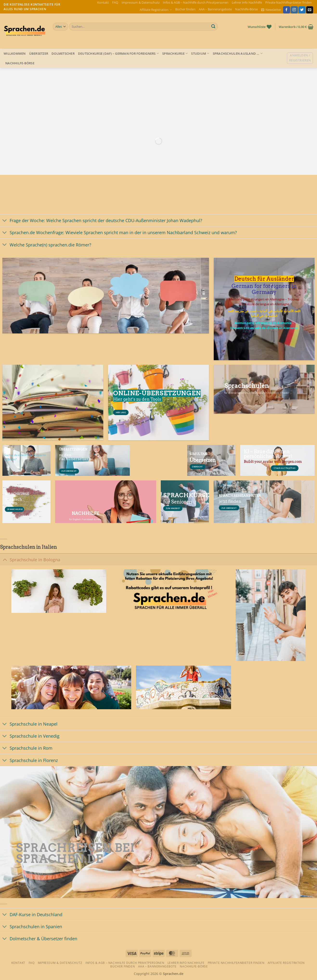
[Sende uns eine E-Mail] (310, 10)
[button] (271, 10)
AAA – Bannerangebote (215, 9)
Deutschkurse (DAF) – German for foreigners (118, 53)
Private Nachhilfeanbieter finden (288, 2)
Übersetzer (39, 53)
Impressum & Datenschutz (141, 2)
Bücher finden (185, 9)
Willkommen (15, 53)
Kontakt (103, 2)
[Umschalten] (5, 221)
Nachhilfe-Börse (246, 9)
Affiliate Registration (156, 10)
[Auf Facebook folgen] (287, 10)
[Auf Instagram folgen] (294, 10)
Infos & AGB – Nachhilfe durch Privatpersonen (196, 2)
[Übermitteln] (213, 27)
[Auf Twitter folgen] (302, 10)
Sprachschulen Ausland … (238, 53)
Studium (200, 53)
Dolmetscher (63, 53)
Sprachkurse (175, 53)
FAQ (115, 2)
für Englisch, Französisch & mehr (85, 519)
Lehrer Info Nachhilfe (247, 2)
